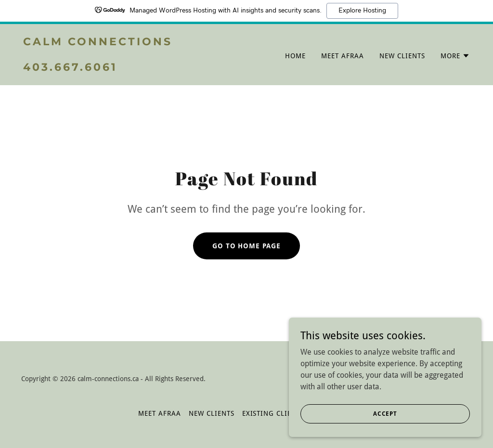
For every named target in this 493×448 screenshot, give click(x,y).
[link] (131, 68)
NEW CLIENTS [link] (402, 56)
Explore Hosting (362, 11)
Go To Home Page (247, 246)
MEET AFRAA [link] (343, 56)
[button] (455, 56)
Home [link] (295, 56)
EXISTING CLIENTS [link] (273, 413)
